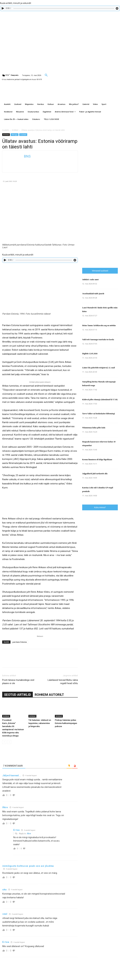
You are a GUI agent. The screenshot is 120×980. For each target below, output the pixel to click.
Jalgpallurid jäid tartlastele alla (95, 474)
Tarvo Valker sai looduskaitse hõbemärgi (99, 414)
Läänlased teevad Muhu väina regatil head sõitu (63, 682)
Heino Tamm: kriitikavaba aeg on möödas (99, 325)
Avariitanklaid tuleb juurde (93, 294)
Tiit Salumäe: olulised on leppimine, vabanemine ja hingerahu (40, 723)
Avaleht (5, 130)
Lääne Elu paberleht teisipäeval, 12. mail (99, 368)
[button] (46, 75)
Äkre (29, 834)
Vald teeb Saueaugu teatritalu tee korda (98, 340)
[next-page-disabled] (9, 742)
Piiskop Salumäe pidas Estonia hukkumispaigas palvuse (66, 723)
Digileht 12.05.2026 (90, 354)
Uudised (23, 135)
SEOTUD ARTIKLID (17, 695)
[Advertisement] (101, 207)
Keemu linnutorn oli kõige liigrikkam (97, 460)
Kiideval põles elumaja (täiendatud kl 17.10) (100, 400)
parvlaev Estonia (20, 642)
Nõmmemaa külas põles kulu (94, 428)
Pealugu (15, 135)
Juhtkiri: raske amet (90, 280)
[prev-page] (4, 742)
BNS (27, 156)
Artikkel (15, 130)
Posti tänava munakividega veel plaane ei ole (18, 682)
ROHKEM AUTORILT (49, 695)
